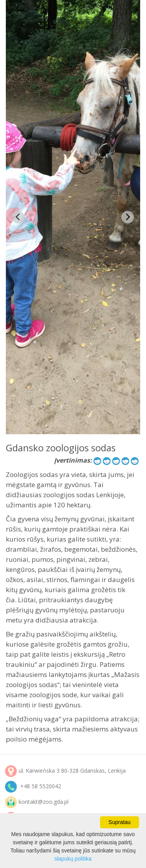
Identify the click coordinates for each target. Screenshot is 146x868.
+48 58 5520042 (41, 786)
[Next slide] (128, 217)
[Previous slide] (18, 217)
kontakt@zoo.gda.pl (44, 802)
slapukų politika (73, 859)
